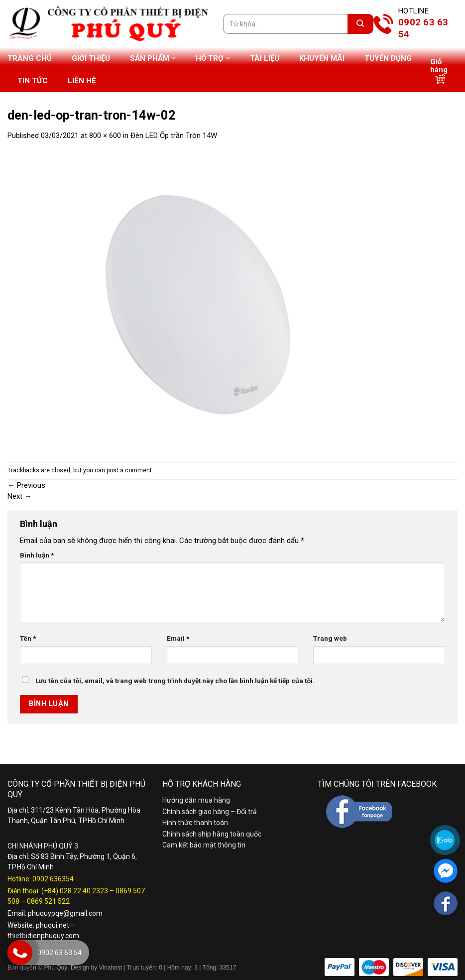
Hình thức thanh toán (195, 823)
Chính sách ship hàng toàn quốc (212, 834)
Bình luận (37, 555)
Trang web (330, 638)
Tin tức (33, 81)
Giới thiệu (91, 58)
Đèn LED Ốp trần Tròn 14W (174, 136)
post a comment (129, 470)
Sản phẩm (153, 58)
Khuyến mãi (322, 58)
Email (178, 638)
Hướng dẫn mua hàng (196, 800)
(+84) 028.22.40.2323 (75, 891)
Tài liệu (265, 58)
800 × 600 (105, 136)
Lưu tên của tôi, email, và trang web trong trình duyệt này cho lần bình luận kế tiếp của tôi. (175, 681)
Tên (28, 638)
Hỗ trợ (213, 58)
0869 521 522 (48, 901)
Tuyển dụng (388, 58)
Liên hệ (82, 81)
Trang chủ (30, 58)
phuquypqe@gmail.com (65, 913)
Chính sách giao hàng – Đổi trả (210, 812)
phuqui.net (53, 925)
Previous (26, 485)
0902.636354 (53, 879)
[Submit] (360, 24)
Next (20, 496)
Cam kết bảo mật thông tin (204, 845)
